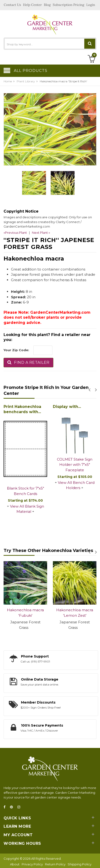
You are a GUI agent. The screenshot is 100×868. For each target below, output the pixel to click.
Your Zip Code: (16, 350)
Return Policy (55, 864)
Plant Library (26, 81)
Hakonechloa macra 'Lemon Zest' (75, 613)
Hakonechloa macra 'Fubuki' (25, 613)
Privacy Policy (32, 864)
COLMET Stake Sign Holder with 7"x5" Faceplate (75, 465)
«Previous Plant (15, 233)
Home (8, 81)
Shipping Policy (80, 864)
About (15, 864)
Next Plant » (41, 233)
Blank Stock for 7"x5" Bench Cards (25, 491)
